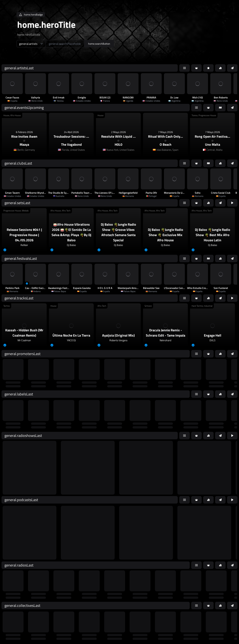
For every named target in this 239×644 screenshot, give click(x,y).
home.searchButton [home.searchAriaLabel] (99, 44)
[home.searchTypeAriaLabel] (31, 44)
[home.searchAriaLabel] (65, 44)
